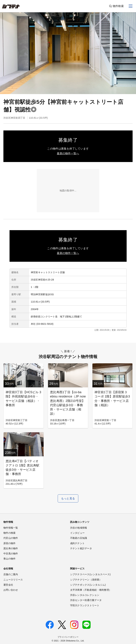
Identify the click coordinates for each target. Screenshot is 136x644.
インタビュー (77, 533)
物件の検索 (9, 533)
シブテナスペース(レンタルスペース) (90, 574)
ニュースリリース (13, 580)
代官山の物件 (11, 538)
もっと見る (68, 498)
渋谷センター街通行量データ (86, 600)
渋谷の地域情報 (79, 528)
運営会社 (8, 585)
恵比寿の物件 (11, 548)
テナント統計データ (81, 548)
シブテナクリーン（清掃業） (86, 580)
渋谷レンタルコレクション (85, 595)
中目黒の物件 (11, 554)
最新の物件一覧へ (68, 153)
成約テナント (77, 543)
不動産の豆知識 (79, 538)
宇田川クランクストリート (85, 605)
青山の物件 (9, 559)
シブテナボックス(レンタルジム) (88, 585)
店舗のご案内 (11, 574)
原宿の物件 (9, 543)
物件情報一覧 (11, 528)
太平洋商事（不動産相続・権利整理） (91, 590)
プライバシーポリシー (68, 637)
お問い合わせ (11, 590)
